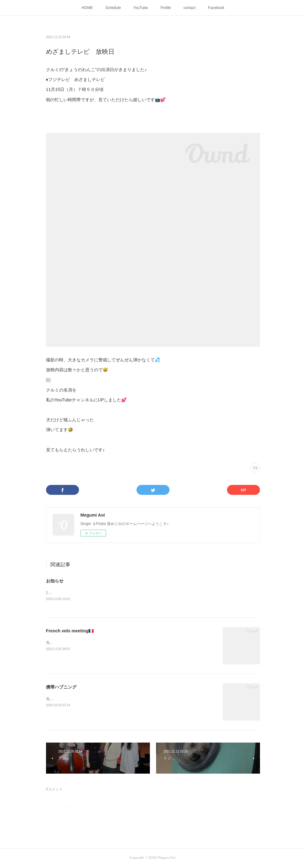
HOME (87, 8)
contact (190, 8)
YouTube (141, 8)
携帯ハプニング (61, 687)
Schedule (113, 8)
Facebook (216, 8)
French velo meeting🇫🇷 (70, 631)
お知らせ (55, 581)
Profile (166, 8)
